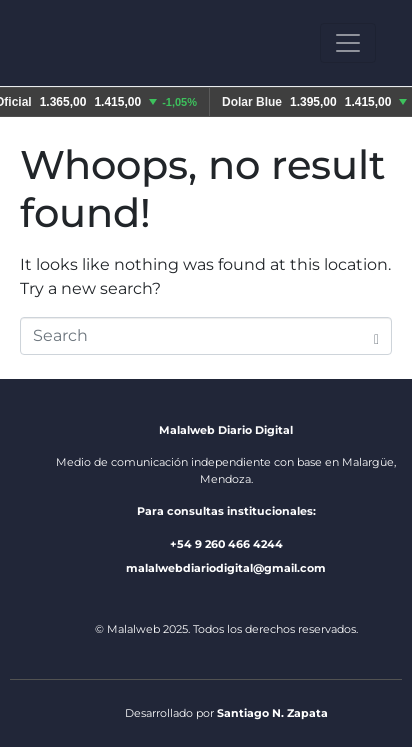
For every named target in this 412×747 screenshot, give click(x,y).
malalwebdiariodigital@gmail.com (226, 568)
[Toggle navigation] (348, 43)
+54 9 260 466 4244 (226, 544)
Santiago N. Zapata (272, 713)
